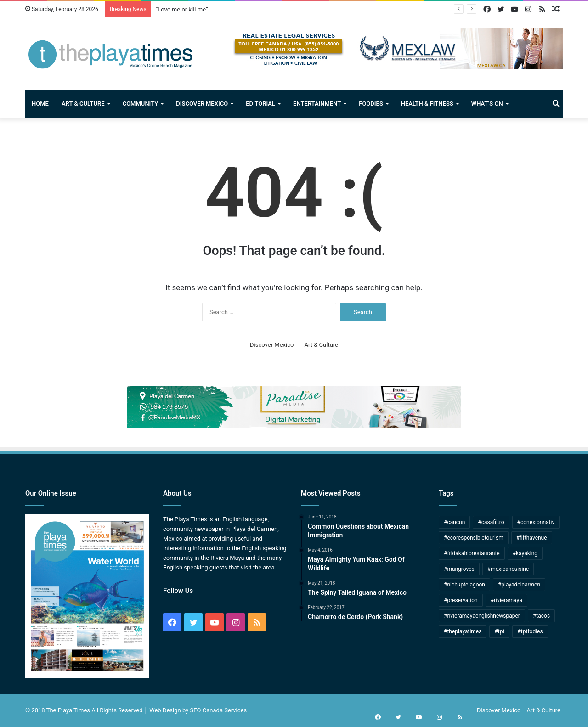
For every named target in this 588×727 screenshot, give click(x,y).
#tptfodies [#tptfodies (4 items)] (530, 631)
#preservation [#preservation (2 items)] (461, 600)
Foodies (371, 104)
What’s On (487, 104)
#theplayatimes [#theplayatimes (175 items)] (463, 631)
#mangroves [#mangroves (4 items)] (459, 569)
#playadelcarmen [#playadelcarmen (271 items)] (519, 585)
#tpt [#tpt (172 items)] (499, 631)
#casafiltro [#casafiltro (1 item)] (491, 522)
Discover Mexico (202, 104)
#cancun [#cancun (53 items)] (454, 522)
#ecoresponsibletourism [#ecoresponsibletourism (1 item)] (474, 538)
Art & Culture (83, 104)
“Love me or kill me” (182, 9)
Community (141, 104)
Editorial (260, 104)
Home (40, 104)
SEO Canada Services (219, 710)
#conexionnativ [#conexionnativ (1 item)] (536, 522)
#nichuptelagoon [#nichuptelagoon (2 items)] (464, 585)
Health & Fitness (427, 104)
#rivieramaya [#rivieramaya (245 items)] (506, 600)
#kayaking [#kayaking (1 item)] (525, 553)
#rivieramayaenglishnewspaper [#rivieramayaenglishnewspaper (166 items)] (482, 616)
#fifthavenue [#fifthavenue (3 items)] (532, 538)
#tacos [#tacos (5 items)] (541, 616)
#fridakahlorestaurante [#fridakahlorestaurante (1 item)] (472, 553)
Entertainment (317, 104)
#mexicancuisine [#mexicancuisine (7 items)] (508, 569)
